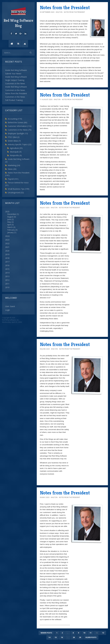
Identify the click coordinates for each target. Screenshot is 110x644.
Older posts (91, 637)
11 (91, 633)
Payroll (13, 179)
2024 (7, 236)
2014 (7, 273)
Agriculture (16, 148)
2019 (7, 254)
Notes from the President (65, 8)
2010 (7, 287)
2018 (7, 258)
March (10, 227)
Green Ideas (14, 141)
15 (56, 637)
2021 (7, 247)
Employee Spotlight (18, 133)
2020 (7, 251)
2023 (7, 240)
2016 (7, 265)
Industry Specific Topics (20, 144)
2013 (7, 276)
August (10, 217)
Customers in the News (20, 130)
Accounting (15, 119)
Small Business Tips (19, 189)
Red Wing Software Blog (18, 17)
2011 (7, 284)
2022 (7, 243)
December (12, 214)
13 (103, 633)
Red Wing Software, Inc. (11, 320)
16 (62, 637)
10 (84, 633)
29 (80, 637)
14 (49, 637)
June (9, 219)
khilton (59, 12)
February (11, 230)
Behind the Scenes (18, 122)
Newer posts (46, 633)
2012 (7, 280)
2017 (7, 262)
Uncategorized (16, 193)
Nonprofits (16, 155)
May (9, 222)
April (9, 225)
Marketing (14, 165)
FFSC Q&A (14, 137)
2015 (7, 269)
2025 (18, 222)
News (12, 169)
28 (74, 637)
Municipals (16, 152)
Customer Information (20, 126)
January (10, 232)
